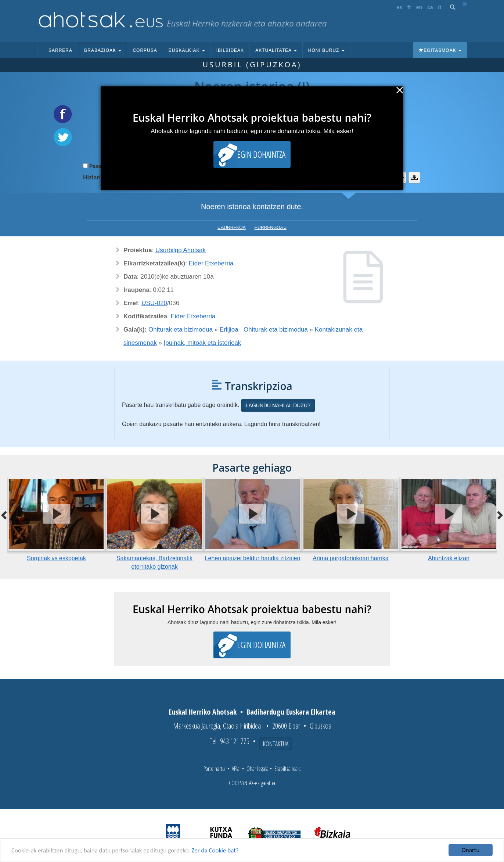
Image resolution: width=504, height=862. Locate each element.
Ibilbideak (230, 50)
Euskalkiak (187, 50)
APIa (236, 769)
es (399, 7)
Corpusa (145, 50)
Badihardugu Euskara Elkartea (291, 712)
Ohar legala (258, 769)
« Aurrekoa (232, 228)
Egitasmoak (440, 50)
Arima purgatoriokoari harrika (350, 558)
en (419, 7)
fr (409, 7)
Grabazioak (102, 50)
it (440, 7)
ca (430, 7)
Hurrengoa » (271, 228)
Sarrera (60, 50)
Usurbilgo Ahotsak (181, 250)
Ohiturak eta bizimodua (181, 330)
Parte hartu (214, 769)
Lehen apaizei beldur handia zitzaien (253, 558)
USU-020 (154, 303)
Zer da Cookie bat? (215, 850)
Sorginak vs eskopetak (56, 558)
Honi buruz (326, 50)
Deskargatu (414, 178)
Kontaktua (276, 744)
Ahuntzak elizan (449, 558)
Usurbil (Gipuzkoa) (252, 65)
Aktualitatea (276, 50)
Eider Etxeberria (211, 263)
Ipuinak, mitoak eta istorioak (203, 343)
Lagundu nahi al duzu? (278, 405)
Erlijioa (229, 330)
